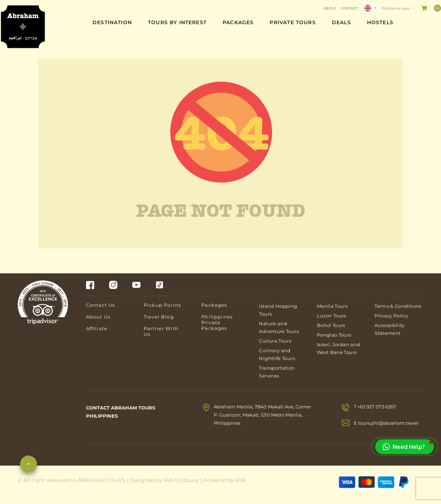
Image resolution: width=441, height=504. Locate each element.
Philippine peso (396, 8)
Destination (112, 22)
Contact (349, 8)
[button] (405, 447)
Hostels (380, 22)
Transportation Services (277, 372)
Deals (341, 22)
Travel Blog (159, 317)
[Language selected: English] (370, 8)
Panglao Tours (334, 335)
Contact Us (101, 305)
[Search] (437, 8)
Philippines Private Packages (217, 322)
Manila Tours (332, 306)
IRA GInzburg (181, 480)
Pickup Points (162, 305)
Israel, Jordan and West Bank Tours (338, 348)
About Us (98, 317)
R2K (241, 480)
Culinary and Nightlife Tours (277, 354)
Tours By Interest (177, 22)
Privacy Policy (391, 316)
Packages (238, 22)
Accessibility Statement (390, 329)
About (330, 8)
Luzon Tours (331, 316)
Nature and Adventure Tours (279, 327)
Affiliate (97, 328)
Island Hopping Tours (278, 310)
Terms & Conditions (398, 306)
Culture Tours (275, 341)
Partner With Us (161, 331)
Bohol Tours (331, 325)
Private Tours (293, 22)
